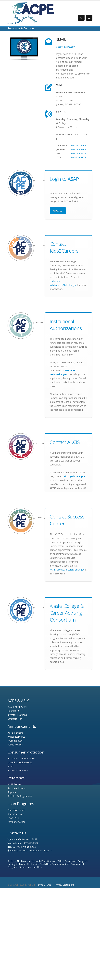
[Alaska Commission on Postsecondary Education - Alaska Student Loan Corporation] (31, 13)
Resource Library (17, 788)
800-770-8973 (78, 157)
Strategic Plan (15, 719)
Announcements (16, 737)
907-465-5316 (78, 153)
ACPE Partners (15, 733)
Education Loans (16, 810)
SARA (10, 766)
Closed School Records (20, 762)
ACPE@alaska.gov (26, 847)
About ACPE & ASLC (18, 707)
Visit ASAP (58, 211)
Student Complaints (18, 770)
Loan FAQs (13, 818)
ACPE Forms (14, 784)
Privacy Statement (64, 885)
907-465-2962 (78, 149)
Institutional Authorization (21, 759)
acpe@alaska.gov (65, 47)
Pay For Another (16, 822)
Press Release (15, 741)
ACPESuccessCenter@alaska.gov (67, 570)
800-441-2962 (78, 145)
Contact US (14, 711)
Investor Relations (17, 715)
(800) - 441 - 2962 (28, 839)
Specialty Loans (16, 814)
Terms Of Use (44, 885)
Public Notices (15, 745)
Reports (12, 792)
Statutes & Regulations (20, 796)
